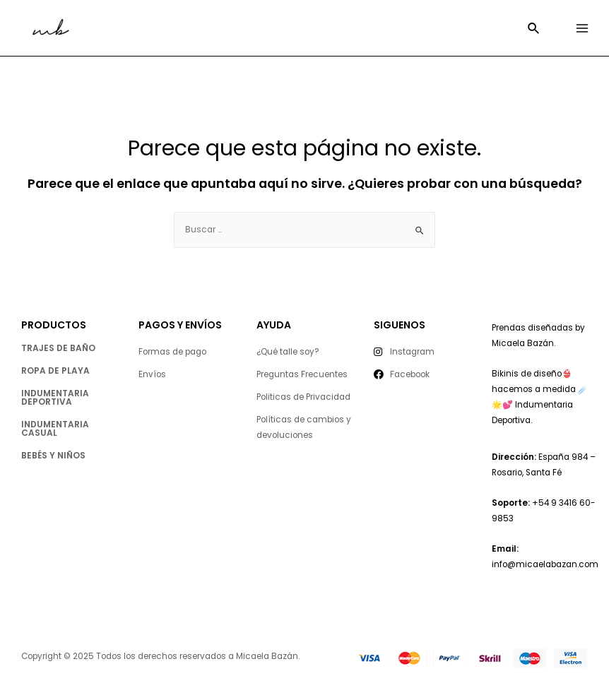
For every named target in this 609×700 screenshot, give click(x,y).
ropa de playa (55, 370)
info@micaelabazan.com (545, 564)
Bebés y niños (53, 455)
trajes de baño (58, 348)
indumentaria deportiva (55, 397)
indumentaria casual (55, 428)
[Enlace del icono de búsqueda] (534, 30)
